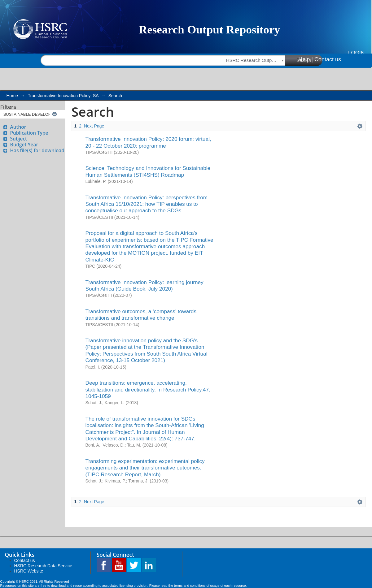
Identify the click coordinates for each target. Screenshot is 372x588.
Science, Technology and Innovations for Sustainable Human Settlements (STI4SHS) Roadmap (148, 171)
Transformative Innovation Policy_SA (63, 96)
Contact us (328, 59)
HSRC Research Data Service (43, 566)
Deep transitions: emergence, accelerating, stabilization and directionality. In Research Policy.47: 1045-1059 (148, 389)
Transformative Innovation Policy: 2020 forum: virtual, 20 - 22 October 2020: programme (148, 142)
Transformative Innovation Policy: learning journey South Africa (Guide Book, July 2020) (144, 285)
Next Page (94, 126)
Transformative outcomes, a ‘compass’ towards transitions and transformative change (141, 315)
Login (356, 53)
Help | (306, 59)
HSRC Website (29, 571)
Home (12, 96)
